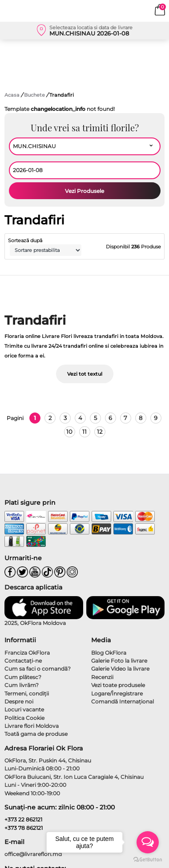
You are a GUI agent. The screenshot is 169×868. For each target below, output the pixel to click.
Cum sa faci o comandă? (38, 669)
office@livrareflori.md (33, 854)
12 (100, 432)
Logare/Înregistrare (117, 693)
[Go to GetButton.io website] (148, 859)
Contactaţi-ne (23, 661)
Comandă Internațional (123, 701)
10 (69, 432)
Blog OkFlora (109, 653)
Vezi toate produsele (118, 685)
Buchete (35, 95)
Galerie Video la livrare (120, 669)
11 (84, 432)
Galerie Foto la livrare (119, 661)
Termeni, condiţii (27, 693)
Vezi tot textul (85, 374)
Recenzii (102, 677)
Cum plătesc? (23, 677)
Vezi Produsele (84, 191)
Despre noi (19, 701)
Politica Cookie (24, 718)
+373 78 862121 (24, 828)
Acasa (12, 95)
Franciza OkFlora (27, 653)
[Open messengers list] (148, 842)
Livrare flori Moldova (32, 726)
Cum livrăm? (22, 685)
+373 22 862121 (23, 819)
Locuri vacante (24, 709)
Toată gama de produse (36, 734)
